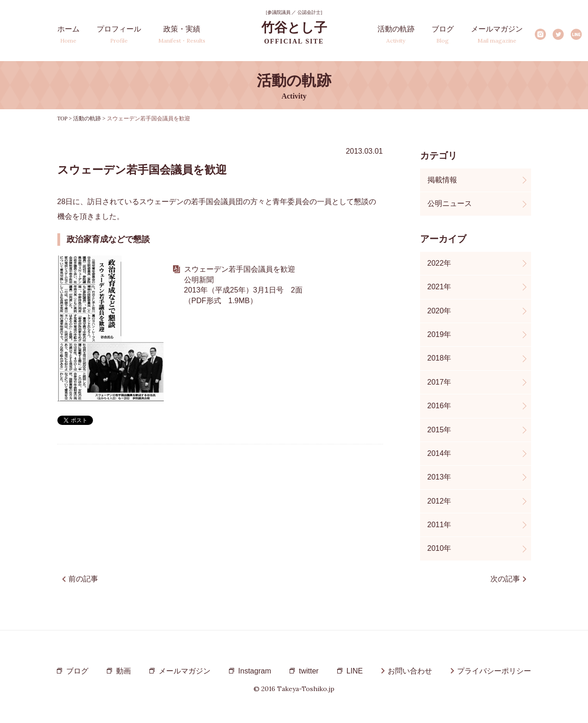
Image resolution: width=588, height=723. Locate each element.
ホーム (68, 34)
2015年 (439, 430)
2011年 (439, 525)
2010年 (439, 548)
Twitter (558, 34)
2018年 (439, 358)
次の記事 (505, 579)
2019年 (439, 334)
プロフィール (119, 34)
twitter (309, 671)
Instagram (540, 34)
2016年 (439, 406)
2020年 (439, 311)
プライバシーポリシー (494, 671)
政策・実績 (182, 34)
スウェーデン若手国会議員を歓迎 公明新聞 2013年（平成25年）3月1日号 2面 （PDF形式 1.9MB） (243, 285)
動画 (124, 671)
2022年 (439, 263)
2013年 (439, 477)
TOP (62, 118)
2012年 (439, 501)
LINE (576, 34)
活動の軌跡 (396, 34)
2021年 (439, 287)
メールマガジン (497, 34)
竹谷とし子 (294, 33)
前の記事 (83, 579)
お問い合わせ (410, 671)
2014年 (439, 453)
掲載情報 (442, 180)
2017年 (439, 382)
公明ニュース (450, 203)
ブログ (443, 34)
